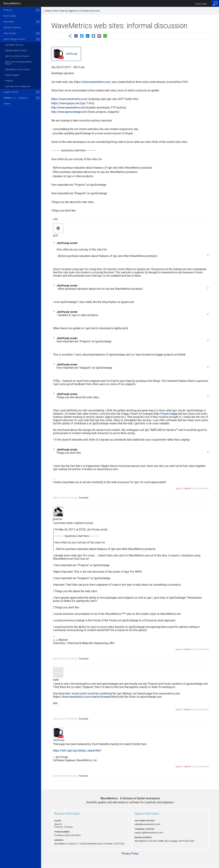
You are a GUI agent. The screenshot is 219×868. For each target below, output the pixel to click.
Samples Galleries (12, 28)
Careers (7, 104)
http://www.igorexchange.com (69, 112)
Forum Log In (201, 4)
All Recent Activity (14, 45)
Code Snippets (12, 75)
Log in (178, 488)
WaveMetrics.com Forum (18, 70)
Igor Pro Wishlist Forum (17, 56)
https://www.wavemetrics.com (92, 82)
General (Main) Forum (16, 51)
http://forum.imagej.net (168, 414)
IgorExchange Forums (14, 39)
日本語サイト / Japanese (16, 98)
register (187, 488)
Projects (9, 81)
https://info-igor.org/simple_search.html (77, 751)
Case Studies (10, 33)
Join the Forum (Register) (18, 86)
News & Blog (10, 16)
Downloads (9, 22)
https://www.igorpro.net (65, 103)
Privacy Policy (130, 854)
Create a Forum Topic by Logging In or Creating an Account (72, 11)
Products (8, 10)
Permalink (84, 498)
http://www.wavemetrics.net (68, 108)
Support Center (11, 92)
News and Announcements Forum (18, 63)
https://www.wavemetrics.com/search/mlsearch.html (86, 697)
